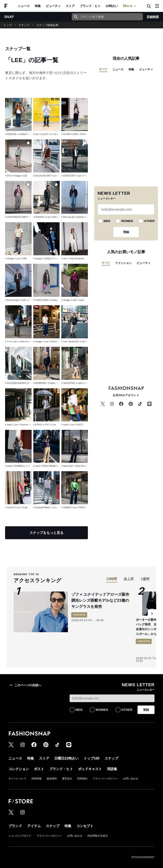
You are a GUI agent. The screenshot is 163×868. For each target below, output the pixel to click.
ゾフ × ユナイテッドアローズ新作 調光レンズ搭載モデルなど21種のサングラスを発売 (102, 601)
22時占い (112, 6)
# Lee (36, 134)
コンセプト (85, 826)
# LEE (31, 134)
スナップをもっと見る (46, 533)
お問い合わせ (131, 779)
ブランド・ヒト (90, 6)
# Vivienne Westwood (29, 425)
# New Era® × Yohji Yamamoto (76, 466)
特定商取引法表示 (98, 836)
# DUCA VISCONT (42, 176)
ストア (70, 6)
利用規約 (82, 779)
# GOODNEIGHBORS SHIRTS (20, 383)
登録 (126, 232)
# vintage (16, 176)
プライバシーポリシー (105, 779)
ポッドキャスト (90, 769)
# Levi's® (44, 134)
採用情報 (37, 779)
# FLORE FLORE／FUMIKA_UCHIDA (79, 134)
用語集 (112, 769)
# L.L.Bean (54, 134)
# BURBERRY (40, 383)
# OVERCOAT (68, 176)
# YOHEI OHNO (41, 300)
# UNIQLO (22, 134)
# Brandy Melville (83, 217)
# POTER (86, 176)
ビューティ (53, 6)
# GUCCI (79, 425)
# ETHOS (38, 425)
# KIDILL (52, 383)
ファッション (123, 263)
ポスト (39, 769)
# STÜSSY (31, 466)
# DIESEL (56, 217)
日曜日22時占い (66, 758)
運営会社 (67, 779)
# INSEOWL (11, 134)
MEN (107, 221)
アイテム (34, 826)
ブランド (15, 826)
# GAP (24, 259)
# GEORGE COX (57, 342)
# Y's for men (11, 342)
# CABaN (66, 508)
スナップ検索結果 (47, 25)
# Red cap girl (68, 217)
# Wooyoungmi (12, 300)
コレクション (19, 769)
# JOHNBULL (19, 466)
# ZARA (84, 342)
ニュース (24, 6)
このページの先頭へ (25, 685)
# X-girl (24, 508)
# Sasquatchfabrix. (42, 508)
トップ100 (92, 758)
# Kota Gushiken (26, 342)
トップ (8, 25)
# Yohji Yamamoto (76, 259)
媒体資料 (52, 779)
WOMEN (127, 221)
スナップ (24, 25)
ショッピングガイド (20, 836)
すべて (103, 69)
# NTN (8, 176)
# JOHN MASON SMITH (17, 217)
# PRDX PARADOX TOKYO (54, 466)
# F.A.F (46, 425)
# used (81, 300)
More (130, 6)
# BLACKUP (73, 342)
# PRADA (82, 508)
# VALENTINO (68, 383)
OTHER (149, 221)
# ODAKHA (39, 217)
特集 (38, 6)
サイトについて (17, 779)
